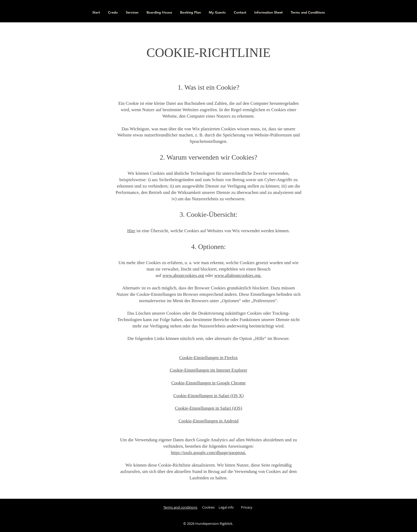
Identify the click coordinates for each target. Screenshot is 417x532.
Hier (131, 231)
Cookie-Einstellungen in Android (208, 421)
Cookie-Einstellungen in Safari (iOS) (209, 408)
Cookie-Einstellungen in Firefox (208, 358)
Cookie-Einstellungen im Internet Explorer (208, 370)
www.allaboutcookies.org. (238, 275)
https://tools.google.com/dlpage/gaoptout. (209, 453)
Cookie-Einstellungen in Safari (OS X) (208, 396)
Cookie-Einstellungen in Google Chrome (208, 383)
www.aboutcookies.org (183, 275)
